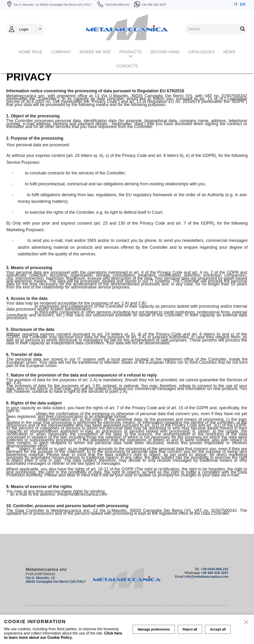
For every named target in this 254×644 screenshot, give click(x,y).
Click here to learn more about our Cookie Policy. (63, 635)
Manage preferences (154, 629)
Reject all (190, 629)
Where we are (95, 52)
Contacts (127, 66)
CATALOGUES (201, 52)
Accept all (218, 629)
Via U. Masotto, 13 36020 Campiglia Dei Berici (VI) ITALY (56, 580)
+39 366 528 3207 (214, 573)
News (229, 52)
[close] (246, 622)
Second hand (165, 52)
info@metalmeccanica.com (206, 577)
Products (131, 52)
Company (61, 52)
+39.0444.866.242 (214, 569)
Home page (31, 52)
